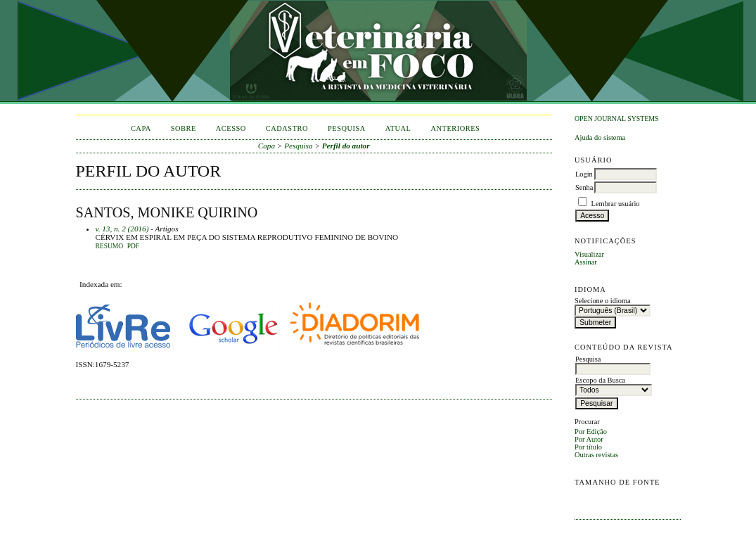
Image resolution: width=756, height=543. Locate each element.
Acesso (231, 128)
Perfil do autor (346, 146)
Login (584, 174)
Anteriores (455, 128)
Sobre (184, 128)
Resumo (110, 246)
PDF (133, 246)
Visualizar (589, 254)
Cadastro (287, 128)
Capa (141, 128)
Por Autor (589, 439)
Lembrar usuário (616, 204)
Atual (398, 128)
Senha (584, 187)
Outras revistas (596, 455)
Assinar (586, 262)
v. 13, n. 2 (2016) (122, 229)
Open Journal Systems (617, 119)
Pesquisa (347, 128)
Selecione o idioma (603, 301)
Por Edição (591, 432)
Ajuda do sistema (600, 138)
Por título (588, 447)
